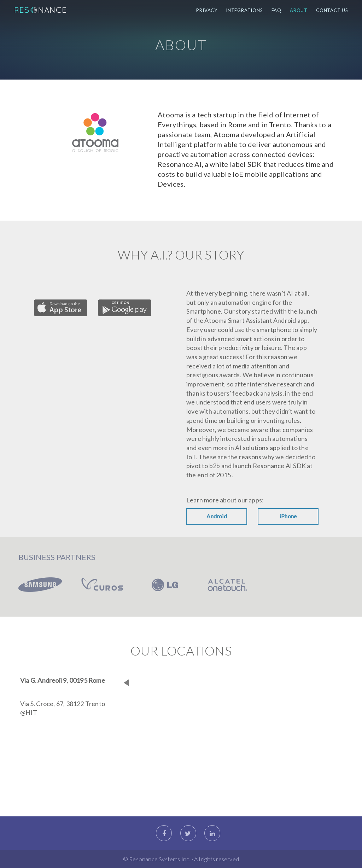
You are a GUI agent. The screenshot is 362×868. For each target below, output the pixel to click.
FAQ (276, 10)
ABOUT (299, 10)
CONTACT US (332, 10)
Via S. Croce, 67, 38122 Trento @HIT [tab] (63, 708)
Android (217, 516)
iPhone (288, 516)
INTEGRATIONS (244, 10)
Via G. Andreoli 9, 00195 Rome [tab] (63, 680)
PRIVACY (207, 10)
